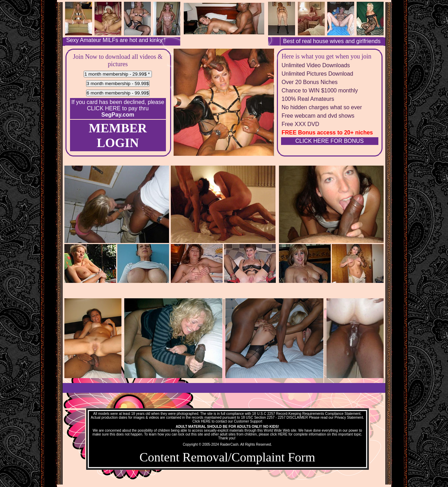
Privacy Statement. (349, 418)
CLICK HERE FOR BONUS (330, 141)
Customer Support (248, 421)
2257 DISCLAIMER (293, 418)
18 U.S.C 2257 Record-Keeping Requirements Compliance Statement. (307, 414)
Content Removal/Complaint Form (227, 457)
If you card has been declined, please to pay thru (118, 108)
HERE (206, 421)
